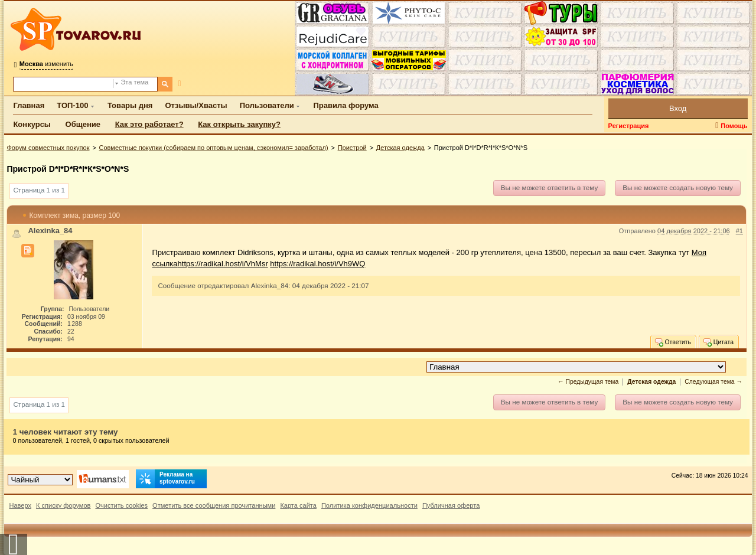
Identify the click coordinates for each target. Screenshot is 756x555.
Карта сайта (298, 505)
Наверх (20, 505)
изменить (46, 64)
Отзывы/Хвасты (196, 105)
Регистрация (629, 126)
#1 (739, 231)
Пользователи (267, 105)
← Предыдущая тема (588, 382)
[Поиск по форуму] (63, 84)
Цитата (718, 342)
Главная (29, 105)
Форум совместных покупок (48, 148)
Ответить (672, 342)
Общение (83, 124)
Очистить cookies (121, 505)
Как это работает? (149, 124)
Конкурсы (32, 124)
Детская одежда (400, 148)
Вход (678, 108)
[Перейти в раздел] (576, 367)
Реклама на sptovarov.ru (165, 479)
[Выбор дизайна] (40, 480)
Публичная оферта (451, 505)
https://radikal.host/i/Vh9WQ (317, 264)
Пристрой (352, 148)
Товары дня (130, 105)
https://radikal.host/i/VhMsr (223, 264)
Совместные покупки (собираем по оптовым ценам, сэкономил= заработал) (214, 148)
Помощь (734, 126)
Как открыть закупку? (239, 124)
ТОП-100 (72, 105)
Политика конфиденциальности (369, 505)
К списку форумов (63, 505)
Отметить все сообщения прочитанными (214, 505)
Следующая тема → (713, 382)
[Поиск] (165, 84)
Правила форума (346, 105)
